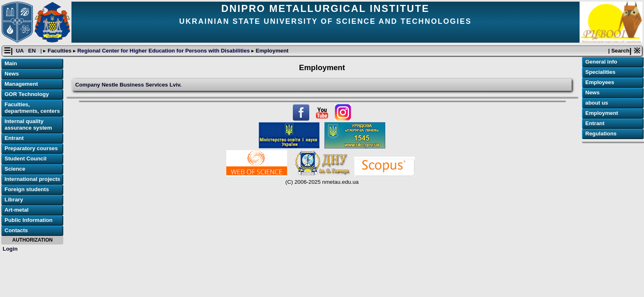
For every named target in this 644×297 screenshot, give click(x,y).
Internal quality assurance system (28, 125)
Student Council (25, 159)
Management (21, 84)
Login (10, 249)
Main (11, 63)
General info (601, 62)
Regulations (601, 134)
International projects (32, 179)
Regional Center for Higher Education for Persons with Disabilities (164, 51)
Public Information (29, 220)
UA (21, 51)
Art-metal (17, 210)
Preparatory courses (31, 148)
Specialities (600, 72)
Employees (600, 82)
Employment (271, 51)
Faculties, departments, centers (32, 108)
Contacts (16, 230)
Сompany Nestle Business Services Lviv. (128, 85)
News (12, 74)
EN (33, 51)
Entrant (14, 138)
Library (14, 200)
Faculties (59, 51)
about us (597, 103)
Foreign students (27, 189)
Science (15, 169)
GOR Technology (27, 94)
